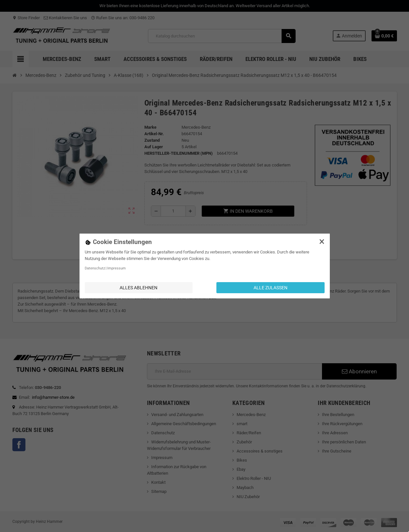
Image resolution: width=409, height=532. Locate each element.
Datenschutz (95, 268)
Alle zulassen (270, 288)
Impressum (117, 268)
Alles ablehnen (139, 288)
